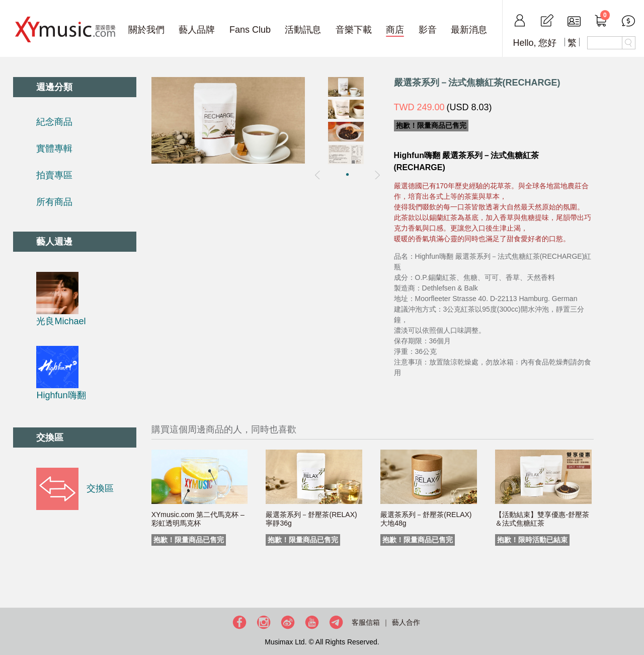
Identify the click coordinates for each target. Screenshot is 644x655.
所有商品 (54, 202)
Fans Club (250, 30)
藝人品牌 (197, 30)
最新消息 (469, 30)
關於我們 (146, 30)
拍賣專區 (54, 175)
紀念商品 (54, 122)
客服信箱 (366, 622)
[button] (347, 174)
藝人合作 (406, 622)
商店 (395, 30)
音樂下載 (354, 30)
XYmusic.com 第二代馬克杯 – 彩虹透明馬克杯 (198, 519)
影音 (428, 30)
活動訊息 (303, 30)
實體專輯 (54, 149)
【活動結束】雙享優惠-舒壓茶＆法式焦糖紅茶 (542, 519)
